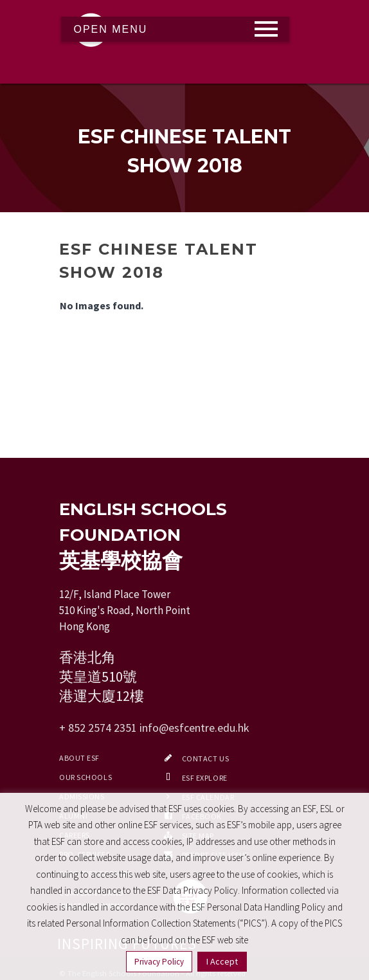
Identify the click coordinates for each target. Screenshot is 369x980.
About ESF (79, 758)
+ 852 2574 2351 (98, 728)
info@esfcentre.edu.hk (194, 728)
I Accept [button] (222, 961)
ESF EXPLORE (205, 778)
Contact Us (206, 758)
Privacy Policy (159, 962)
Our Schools (85, 777)
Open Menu (111, 29)
